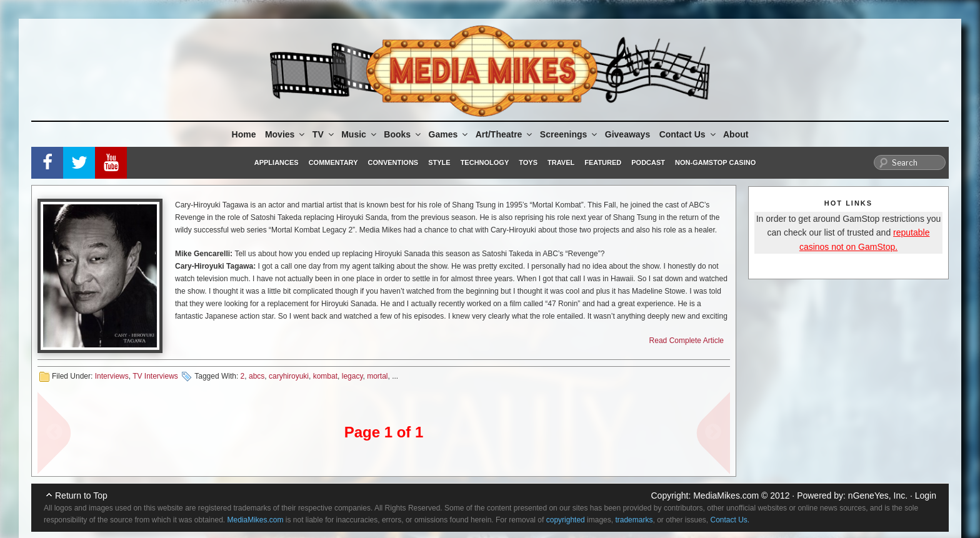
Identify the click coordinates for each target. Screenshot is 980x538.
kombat (325, 376)
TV (324, 134)
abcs (257, 376)
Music (360, 134)
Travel (561, 162)
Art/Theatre (505, 134)
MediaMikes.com (726, 496)
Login (926, 496)
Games (449, 134)
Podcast (648, 162)
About (736, 134)
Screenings (569, 134)
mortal (377, 376)
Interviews (112, 376)
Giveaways (627, 134)
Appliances (277, 162)
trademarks (634, 520)
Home (244, 134)
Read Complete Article (687, 341)
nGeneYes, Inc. (878, 496)
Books (403, 134)
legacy (352, 376)
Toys (528, 162)
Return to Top (81, 496)
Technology (485, 162)
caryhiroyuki (289, 376)
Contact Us (688, 134)
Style (439, 162)
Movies (286, 134)
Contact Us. (730, 520)
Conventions (393, 162)
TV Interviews (155, 376)
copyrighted (566, 520)
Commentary (333, 162)
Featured (603, 162)
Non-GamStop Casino (715, 162)
